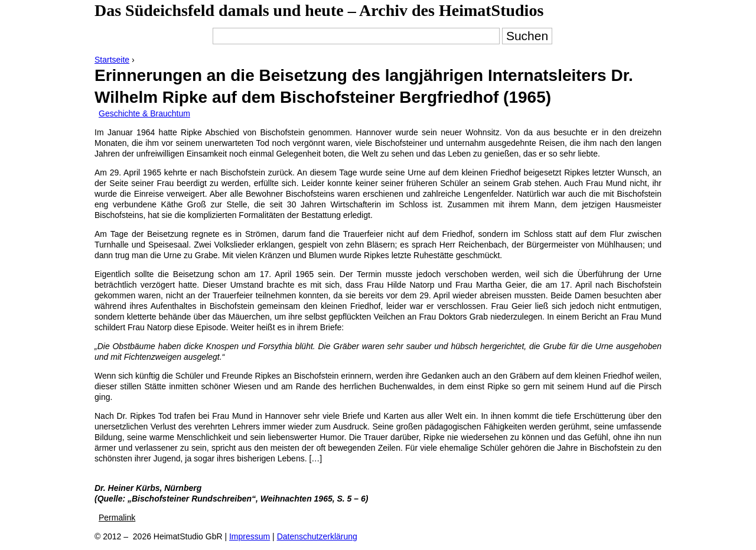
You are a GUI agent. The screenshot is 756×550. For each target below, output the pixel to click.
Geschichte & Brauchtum (144, 113)
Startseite (112, 60)
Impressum (250, 536)
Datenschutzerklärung (317, 536)
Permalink (117, 518)
